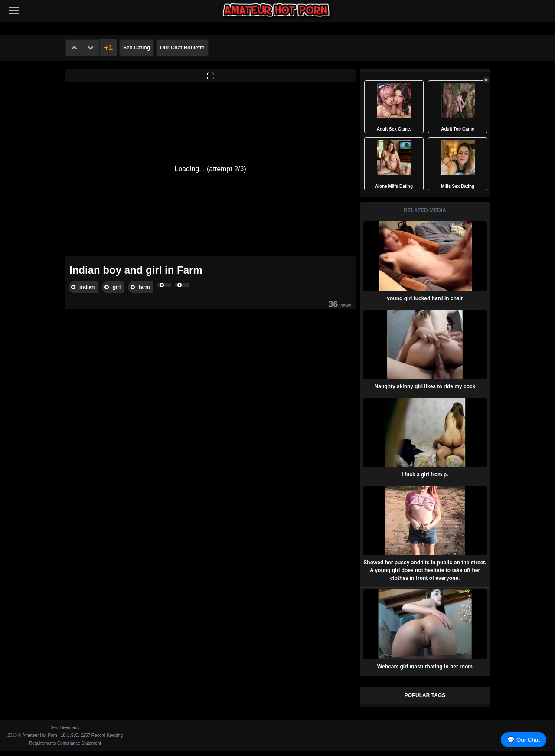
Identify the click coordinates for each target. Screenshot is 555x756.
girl (117, 287)
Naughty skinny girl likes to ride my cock (425, 386)
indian (87, 287)
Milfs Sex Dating (458, 186)
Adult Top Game (457, 129)
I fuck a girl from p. (425, 475)
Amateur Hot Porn (40, 735)
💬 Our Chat (524, 740)
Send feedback (65, 728)
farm (144, 287)
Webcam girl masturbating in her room (425, 667)
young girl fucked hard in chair (425, 298)
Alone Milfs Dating (394, 186)
